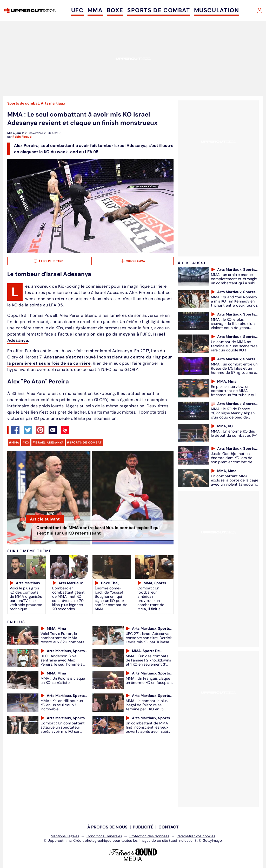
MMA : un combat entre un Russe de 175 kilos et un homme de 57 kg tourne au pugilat (235, 370)
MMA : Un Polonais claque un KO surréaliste (63, 680)
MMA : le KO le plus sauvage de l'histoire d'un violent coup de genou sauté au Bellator (233, 326)
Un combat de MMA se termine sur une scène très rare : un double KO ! (234, 346)
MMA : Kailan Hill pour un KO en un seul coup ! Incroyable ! (62, 705)
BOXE (115, 10)
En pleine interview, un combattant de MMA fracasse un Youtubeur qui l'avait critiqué (234, 393)
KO (27, 442)
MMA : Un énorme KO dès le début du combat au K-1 (234, 433)
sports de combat (86, 442)
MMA (95, 10)
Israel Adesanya (49, 442)
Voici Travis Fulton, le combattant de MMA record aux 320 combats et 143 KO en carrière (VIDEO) (62, 642)
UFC (77, 10)
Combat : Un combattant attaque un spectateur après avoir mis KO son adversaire (63, 729)
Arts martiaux (53, 103)
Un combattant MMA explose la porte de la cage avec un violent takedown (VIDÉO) (235, 482)
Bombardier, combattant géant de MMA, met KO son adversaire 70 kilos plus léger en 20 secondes (68, 599)
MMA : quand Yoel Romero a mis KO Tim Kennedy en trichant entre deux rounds (234, 301)
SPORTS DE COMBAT (159, 10)
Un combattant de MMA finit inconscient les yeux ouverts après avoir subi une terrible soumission (147, 729)
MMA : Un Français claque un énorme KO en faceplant (149, 680)
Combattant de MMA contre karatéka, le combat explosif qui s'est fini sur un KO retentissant (98, 530)
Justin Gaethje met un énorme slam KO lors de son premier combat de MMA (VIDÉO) (232, 460)
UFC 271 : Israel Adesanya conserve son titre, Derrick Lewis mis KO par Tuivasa (149, 638)
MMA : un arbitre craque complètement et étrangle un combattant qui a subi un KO (234, 281)
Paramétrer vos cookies (196, 836)
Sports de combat (23, 103)
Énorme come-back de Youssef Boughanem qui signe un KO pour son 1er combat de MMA (111, 599)
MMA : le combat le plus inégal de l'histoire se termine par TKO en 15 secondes (147, 707)
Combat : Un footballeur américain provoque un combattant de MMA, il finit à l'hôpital (151, 601)
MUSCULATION (217, 10)
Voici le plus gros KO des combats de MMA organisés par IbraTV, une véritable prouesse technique (26, 599)
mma (15, 442)
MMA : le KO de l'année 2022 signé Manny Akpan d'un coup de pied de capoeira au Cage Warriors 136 (234, 417)
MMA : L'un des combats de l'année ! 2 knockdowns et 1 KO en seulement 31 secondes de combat (148, 662)
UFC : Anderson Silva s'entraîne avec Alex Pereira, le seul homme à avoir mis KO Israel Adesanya (62, 664)
